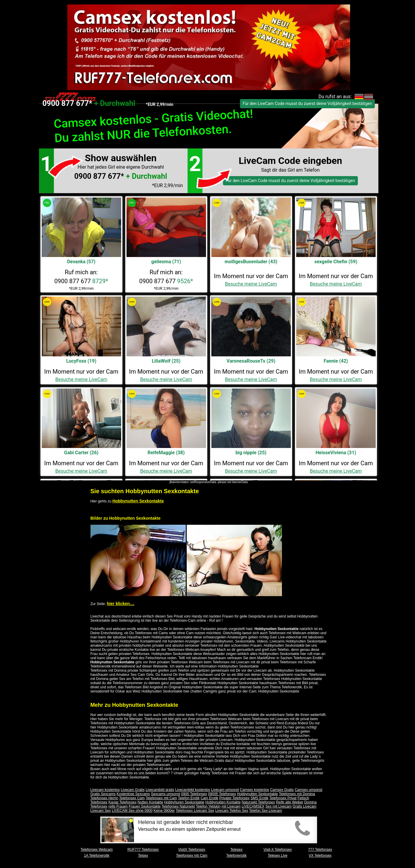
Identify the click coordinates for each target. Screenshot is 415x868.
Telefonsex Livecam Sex (195, 811)
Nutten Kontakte (150, 802)
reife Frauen (118, 806)
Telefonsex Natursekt (178, 806)
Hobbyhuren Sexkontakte (184, 802)
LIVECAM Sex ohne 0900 (132, 811)
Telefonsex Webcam (97, 850)
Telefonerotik (236, 856)
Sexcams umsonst (166, 794)
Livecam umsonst (225, 790)
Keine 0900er (164, 811)
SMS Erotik (260, 798)
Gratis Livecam (305, 806)
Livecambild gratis (160, 790)
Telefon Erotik (189, 798)
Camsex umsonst (309, 790)
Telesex (237, 850)
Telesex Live (277, 856)
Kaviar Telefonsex (123, 802)
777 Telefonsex (320, 850)
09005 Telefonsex (222, 794)
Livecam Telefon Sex (232, 811)
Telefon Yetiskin (208, 806)
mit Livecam (231, 806)
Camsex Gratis (282, 790)
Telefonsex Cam (132, 798)
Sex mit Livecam (278, 806)
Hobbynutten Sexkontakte (138, 501)
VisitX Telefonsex (192, 850)
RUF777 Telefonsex (143, 850)
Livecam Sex (101, 811)
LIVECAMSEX (253, 806)
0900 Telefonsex (194, 794)
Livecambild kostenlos (192, 790)
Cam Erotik (209, 798)
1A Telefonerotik (97, 856)
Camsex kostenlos (255, 790)
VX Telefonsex (320, 856)
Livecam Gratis (133, 790)
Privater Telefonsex (234, 798)
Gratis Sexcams (103, 794)
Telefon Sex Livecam (266, 811)
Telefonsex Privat (283, 798)
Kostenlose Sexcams (133, 794)
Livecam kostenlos (105, 790)
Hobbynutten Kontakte (223, 802)
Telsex (143, 856)
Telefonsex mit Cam (161, 798)
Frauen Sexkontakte (145, 806)
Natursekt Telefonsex (258, 802)
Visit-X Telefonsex (278, 850)
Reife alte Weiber (290, 802)
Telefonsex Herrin (104, 798)
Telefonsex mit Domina (297, 794)
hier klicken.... (121, 604)
